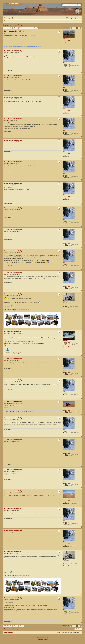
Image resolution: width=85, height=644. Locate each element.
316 (69, 501)
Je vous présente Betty (12, 25)
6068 (69, 343)
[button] (71, 28)
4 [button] (79, 28)
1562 (69, 410)
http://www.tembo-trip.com (23, 309)
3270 (69, 41)
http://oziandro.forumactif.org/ (10, 354)
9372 (69, 305)
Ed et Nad (65, 408)
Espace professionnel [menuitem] (22, 18)
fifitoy (64, 302)
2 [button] (75, 28)
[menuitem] (14, 18)
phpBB (38, 636)
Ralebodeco (66, 39)
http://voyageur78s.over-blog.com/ (12, 352)
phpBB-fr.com (45, 638)
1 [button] (73, 28)
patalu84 (65, 499)
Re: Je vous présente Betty (14, 31)
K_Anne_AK (66, 340)
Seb (64, 62)
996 (69, 65)
